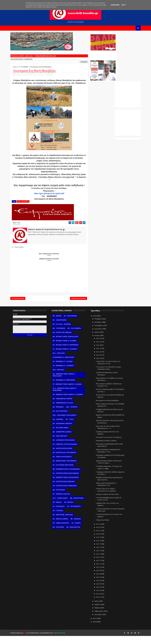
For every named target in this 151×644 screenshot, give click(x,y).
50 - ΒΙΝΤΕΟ (71, 510)
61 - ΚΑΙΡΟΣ (78, 531)
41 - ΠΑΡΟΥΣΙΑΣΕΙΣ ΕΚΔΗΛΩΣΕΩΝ (68, 481)
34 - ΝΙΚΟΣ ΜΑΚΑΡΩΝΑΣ (64, 465)
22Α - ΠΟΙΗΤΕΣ (74, 415)
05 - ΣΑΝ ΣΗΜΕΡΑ (76, 336)
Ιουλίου (99, 340)
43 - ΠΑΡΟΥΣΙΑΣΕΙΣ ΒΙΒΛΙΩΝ (66, 490)
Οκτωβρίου (100, 330)
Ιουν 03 (101, 598)
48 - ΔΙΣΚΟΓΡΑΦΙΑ (79, 506)
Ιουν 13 (101, 565)
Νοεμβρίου (100, 327)
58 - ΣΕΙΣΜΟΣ (78, 527)
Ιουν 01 (101, 605)
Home (17, 68)
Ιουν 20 (101, 542)
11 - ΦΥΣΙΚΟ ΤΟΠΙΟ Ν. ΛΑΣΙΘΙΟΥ (67, 357)
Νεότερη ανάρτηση (20, 306)
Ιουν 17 (101, 552)
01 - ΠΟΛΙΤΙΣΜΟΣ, (50, 76)
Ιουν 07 (101, 585)
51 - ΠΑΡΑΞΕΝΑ (61, 515)
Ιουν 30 (101, 346)
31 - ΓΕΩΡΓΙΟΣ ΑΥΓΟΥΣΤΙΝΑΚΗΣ (67, 452)
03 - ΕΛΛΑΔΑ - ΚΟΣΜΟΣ (64, 332)
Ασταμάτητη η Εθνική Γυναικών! (108, 449)
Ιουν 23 (101, 532)
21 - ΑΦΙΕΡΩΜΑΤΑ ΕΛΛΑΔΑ (65, 411)
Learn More (115, 5)
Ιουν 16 (101, 555)
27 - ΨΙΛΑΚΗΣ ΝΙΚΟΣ (63, 436)
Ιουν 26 (101, 360)
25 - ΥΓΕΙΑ (72, 427)
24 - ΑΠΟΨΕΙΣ (60, 427)
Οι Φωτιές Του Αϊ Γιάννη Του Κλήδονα (111, 445)
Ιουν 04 (101, 595)
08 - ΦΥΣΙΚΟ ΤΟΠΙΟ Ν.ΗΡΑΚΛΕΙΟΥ (68, 345)
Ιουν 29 (101, 350)
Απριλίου (100, 613)
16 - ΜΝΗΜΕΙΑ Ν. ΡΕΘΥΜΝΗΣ (66, 388)
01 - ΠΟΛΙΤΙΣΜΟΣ (25, 68)
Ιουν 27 (101, 356)
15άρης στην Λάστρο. (105, 528)
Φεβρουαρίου (101, 619)
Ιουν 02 (101, 602)
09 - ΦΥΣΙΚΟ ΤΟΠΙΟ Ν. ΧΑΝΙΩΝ (67, 349)
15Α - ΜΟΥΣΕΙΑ (61, 378)
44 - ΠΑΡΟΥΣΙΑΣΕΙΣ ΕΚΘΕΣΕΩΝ (67, 494)
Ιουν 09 (101, 579)
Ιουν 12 (101, 569)
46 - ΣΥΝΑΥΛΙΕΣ (61, 498)
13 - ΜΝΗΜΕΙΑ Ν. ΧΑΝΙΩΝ (65, 370)
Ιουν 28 (101, 353)
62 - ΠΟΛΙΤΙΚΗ (60, 535)
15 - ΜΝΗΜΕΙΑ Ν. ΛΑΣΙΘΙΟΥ (65, 374)
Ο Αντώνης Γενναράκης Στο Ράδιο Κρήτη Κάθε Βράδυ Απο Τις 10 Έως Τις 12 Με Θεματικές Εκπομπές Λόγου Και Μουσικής (90, 55)
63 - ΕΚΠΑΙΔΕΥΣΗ (75, 535)
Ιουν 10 (101, 575)
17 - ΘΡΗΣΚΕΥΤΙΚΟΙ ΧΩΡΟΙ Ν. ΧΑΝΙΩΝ (69, 392)
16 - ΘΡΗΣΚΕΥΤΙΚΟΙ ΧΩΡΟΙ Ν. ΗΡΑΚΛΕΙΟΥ (66, 383)
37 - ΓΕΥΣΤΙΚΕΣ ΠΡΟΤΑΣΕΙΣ (65, 473)
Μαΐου (99, 609)
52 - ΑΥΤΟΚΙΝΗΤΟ (76, 515)
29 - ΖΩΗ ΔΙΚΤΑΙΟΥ (62, 444)
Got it (124, 5)
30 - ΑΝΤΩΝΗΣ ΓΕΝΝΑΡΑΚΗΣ (66, 448)
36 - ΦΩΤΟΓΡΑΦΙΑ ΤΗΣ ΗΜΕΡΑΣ (67, 469)
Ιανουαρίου (101, 622)
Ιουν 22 (101, 535)
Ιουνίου (99, 344)
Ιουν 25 (101, 363)
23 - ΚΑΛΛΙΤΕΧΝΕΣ (62, 419)
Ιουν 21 (101, 539)
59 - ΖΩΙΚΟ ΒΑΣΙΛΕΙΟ (63, 531)
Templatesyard (36, 641)
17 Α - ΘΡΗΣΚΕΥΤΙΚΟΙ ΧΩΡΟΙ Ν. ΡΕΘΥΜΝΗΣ (67, 397)
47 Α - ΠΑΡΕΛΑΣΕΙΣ (62, 506)
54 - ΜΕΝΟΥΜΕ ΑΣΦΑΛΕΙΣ (65, 523)
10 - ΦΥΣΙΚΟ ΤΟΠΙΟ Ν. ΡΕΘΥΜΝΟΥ (68, 353)
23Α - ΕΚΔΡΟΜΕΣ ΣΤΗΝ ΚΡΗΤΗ (67, 423)
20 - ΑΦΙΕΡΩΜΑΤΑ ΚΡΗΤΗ (64, 407)
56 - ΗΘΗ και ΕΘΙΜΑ (62, 527)
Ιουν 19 (101, 545)
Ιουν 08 (101, 582)
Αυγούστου (101, 337)
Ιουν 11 (101, 572)
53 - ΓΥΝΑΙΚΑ (60, 519)
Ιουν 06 (101, 589)
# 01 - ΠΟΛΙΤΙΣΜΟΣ (25, 208)
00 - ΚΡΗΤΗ (59, 324)
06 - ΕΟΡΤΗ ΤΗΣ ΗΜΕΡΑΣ (64, 341)
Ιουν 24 (101, 366)
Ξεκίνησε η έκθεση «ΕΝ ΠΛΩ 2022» (109, 502)
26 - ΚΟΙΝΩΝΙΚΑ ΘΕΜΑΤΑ (65, 432)
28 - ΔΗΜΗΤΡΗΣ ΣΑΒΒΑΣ (64, 440)
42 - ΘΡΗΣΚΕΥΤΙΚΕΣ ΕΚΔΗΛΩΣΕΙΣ (68, 486)
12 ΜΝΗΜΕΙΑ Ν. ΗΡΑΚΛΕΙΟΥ (66, 365)
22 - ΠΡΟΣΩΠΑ (60, 415)
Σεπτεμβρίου (101, 334)
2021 (97, 626)
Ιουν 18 (101, 549)
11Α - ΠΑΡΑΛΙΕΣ (61, 361)
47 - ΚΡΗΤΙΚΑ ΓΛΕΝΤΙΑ (64, 502)
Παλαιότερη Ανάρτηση (66, 306)
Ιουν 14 (101, 562)
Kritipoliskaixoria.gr (61, 641)
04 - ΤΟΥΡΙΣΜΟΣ (61, 336)
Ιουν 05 (101, 592)
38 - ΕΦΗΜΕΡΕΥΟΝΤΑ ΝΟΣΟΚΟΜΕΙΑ (69, 477)
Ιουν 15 (101, 559)
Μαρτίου (100, 616)
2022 (97, 324)
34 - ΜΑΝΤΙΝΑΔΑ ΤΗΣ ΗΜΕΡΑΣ (67, 461)
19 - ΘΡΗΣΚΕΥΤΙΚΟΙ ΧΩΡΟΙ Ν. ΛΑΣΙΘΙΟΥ (70, 403)
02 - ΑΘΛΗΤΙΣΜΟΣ (62, 328)
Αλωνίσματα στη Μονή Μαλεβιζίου (109, 409)
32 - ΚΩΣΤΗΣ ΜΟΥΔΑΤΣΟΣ (65, 456)
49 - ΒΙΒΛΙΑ (59, 510)
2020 (97, 630)
